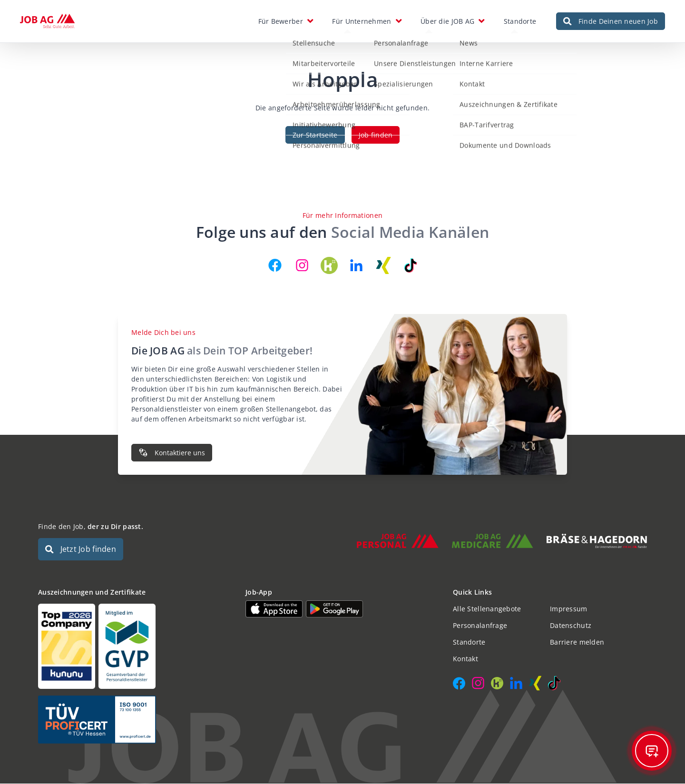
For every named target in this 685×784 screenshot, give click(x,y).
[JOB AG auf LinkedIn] (356, 265)
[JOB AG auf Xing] (383, 265)
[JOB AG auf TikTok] (411, 265)
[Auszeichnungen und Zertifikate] (135, 647)
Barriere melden (577, 642)
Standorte (520, 21)
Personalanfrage (480, 626)
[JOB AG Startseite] (47, 21)
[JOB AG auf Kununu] (329, 265)
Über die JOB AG (447, 21)
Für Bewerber (281, 21)
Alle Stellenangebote (487, 609)
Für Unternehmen (362, 21)
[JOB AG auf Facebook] (275, 265)
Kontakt (465, 659)
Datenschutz (571, 626)
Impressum (569, 609)
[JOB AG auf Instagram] (302, 265)
